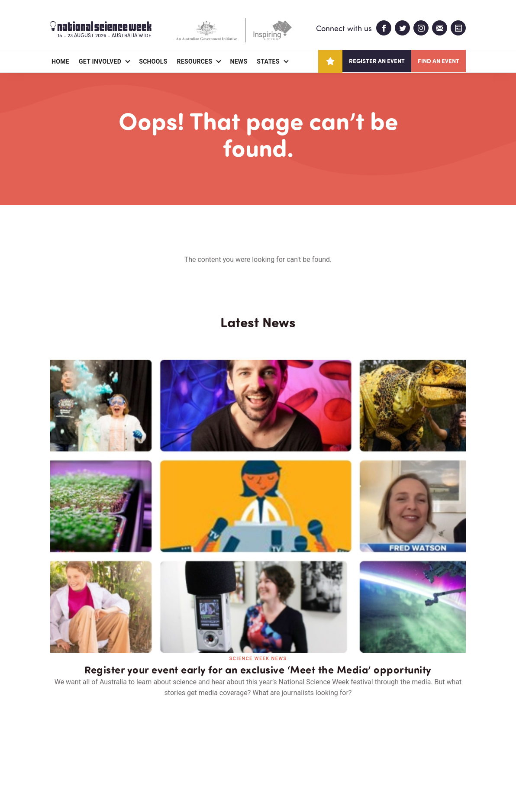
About (60, 755)
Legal (146, 785)
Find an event (439, 61)
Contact (151, 755)
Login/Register (207, 755)
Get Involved (100, 61)
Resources (195, 61)
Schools (153, 61)
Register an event (377, 61)
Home (60, 61)
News (239, 61)
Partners (103, 755)
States (268, 61)
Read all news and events (258, 604)
